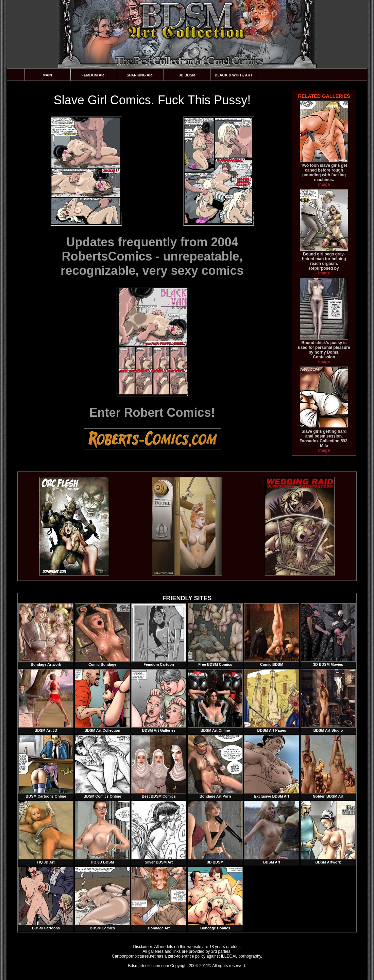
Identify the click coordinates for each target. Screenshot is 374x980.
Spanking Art (141, 75)
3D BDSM (187, 75)
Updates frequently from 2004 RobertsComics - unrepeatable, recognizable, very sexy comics (152, 256)
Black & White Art (233, 75)
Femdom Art (94, 75)
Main (47, 75)
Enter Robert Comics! (152, 413)
